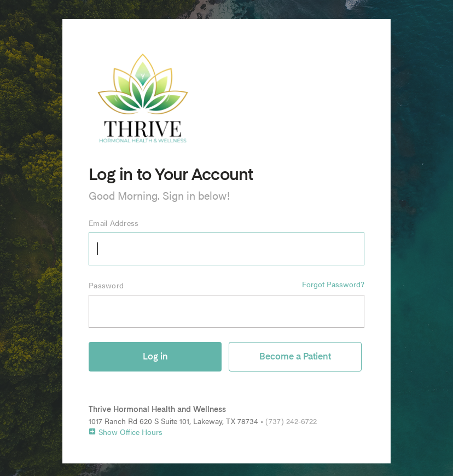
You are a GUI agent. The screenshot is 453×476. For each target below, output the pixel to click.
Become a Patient (295, 357)
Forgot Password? (333, 284)
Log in (155, 357)
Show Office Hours (126, 432)
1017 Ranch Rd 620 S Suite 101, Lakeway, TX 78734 (173, 421)
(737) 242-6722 (291, 421)
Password (106, 285)
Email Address (114, 223)
